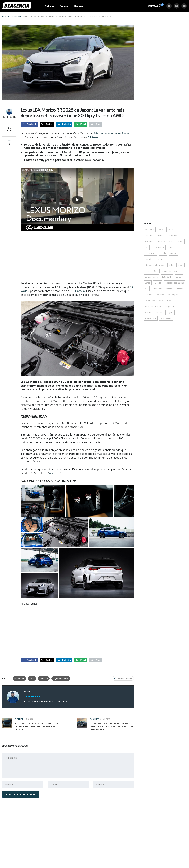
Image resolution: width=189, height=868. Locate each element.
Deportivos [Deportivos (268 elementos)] (173, 235)
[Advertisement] (77, 257)
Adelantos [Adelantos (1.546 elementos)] (150, 230)
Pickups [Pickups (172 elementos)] (148, 295)
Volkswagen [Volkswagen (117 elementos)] (166, 318)
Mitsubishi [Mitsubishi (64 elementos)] (157, 289)
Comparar (155, 6)
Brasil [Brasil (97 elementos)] (170, 230)
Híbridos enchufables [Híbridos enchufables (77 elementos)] (155, 265)
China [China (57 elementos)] (161, 235)
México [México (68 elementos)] (170, 289)
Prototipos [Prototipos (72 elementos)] (173, 295)
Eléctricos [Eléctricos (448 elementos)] (149, 241)
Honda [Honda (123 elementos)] (173, 253)
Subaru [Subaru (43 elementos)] (148, 312)
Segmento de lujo (61, 679)
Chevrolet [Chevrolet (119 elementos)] (149, 235)
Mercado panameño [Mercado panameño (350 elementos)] (175, 283)
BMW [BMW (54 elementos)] (161, 230)
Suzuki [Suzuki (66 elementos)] (159, 312)
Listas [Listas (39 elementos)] (148, 283)
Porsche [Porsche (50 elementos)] (160, 295)
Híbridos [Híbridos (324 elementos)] (161, 259)
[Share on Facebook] (29, 124)
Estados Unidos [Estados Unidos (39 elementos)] (165, 241)
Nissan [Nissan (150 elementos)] (180, 289)
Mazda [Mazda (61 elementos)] (158, 283)
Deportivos (19, 679)
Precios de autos (33, 863)
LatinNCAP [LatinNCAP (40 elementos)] (167, 277)
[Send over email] (81, 124)
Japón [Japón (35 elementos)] (181, 265)
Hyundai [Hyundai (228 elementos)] (149, 259)
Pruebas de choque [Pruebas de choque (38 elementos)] (154, 301)
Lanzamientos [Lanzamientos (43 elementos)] (151, 277)
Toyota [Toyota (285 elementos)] (170, 312)
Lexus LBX (44, 679)
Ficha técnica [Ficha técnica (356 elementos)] (158, 247)
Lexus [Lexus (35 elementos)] (179, 277)
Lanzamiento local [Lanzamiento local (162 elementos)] (169, 271)
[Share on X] (47, 124)
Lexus (32, 679)
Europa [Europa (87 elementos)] (180, 241)
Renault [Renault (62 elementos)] (171, 301)
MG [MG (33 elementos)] (147, 289)
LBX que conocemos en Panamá (113, 133)
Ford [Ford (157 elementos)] (171, 247)
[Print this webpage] (96, 124)
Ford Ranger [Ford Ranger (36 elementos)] (150, 253)
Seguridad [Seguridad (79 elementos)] (170, 306)
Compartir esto (123, 678)
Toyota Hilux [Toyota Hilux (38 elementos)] (151, 318)
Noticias (49, 6)
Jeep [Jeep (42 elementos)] (147, 271)
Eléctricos (79, 6)
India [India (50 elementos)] (171, 265)
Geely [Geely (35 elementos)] (163, 253)
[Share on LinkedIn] (64, 124)
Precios (64, 6)
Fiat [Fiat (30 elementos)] (147, 247)
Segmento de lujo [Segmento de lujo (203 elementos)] (153, 306)
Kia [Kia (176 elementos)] (155, 271)
